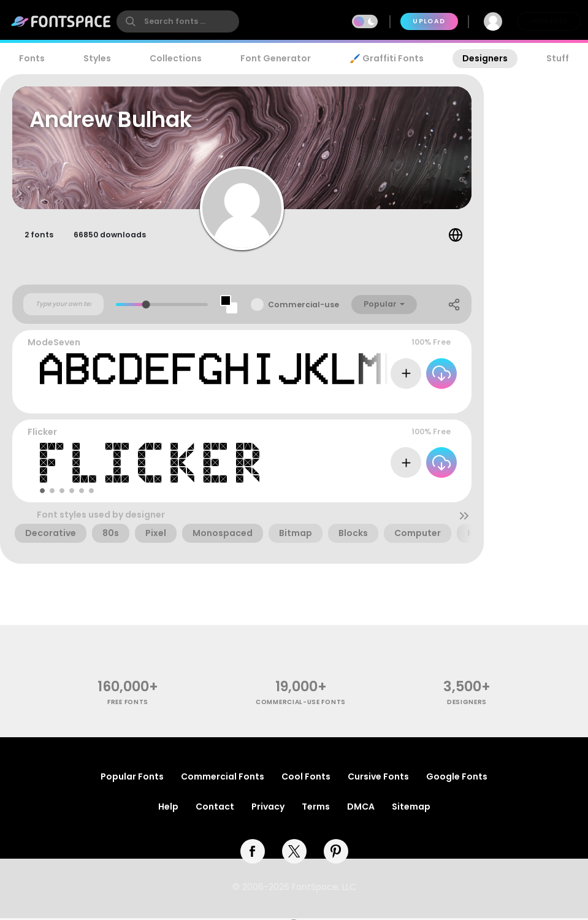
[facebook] (253, 853)
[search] (178, 21)
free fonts (128, 704)
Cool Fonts (306, 778)
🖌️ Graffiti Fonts (386, 58)
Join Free (549, 21)
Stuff (558, 58)
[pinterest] (336, 853)
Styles (97, 58)
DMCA (361, 808)
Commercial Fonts (223, 778)
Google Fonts (457, 778)
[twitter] (294, 853)
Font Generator (276, 58)
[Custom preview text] (63, 306)
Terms (316, 808)
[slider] (146, 306)
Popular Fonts (132, 778)
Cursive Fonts (378, 778)
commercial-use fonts (301, 704)
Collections (176, 58)
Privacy (268, 808)
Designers (485, 58)
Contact (215, 808)
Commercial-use (304, 306)
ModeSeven (54, 344)
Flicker (42, 434)
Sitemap (411, 808)
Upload (429, 21)
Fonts (32, 58)
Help (168, 808)
